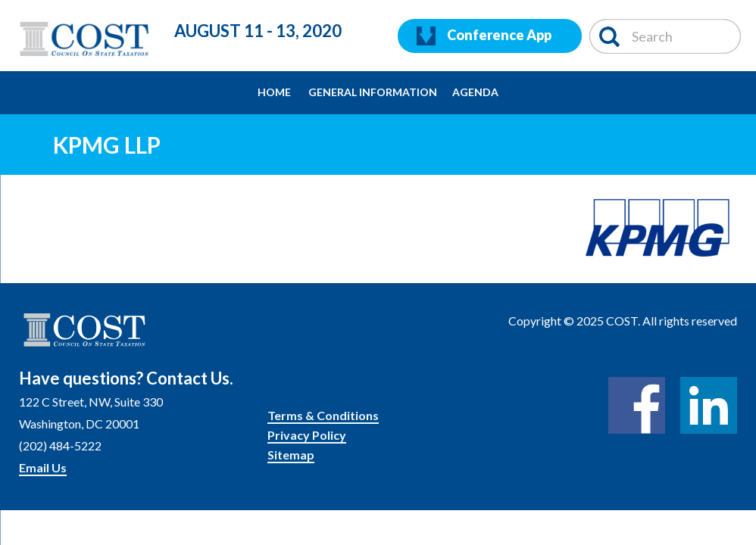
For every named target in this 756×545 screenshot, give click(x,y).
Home (274, 92)
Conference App (484, 36)
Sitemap (291, 455)
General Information (373, 92)
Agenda (475, 92)
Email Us (43, 467)
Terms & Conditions (323, 415)
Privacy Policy (307, 435)
